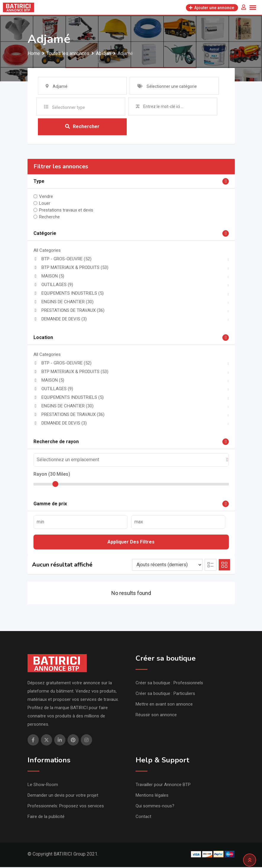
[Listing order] (167, 566)
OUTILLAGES (53, 285)
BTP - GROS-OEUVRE (62, 260)
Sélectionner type (69, 107)
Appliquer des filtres (131, 543)
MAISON (49, 277)
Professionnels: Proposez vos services (66, 807)
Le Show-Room (43, 785)
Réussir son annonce (156, 716)
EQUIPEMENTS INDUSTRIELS (69, 294)
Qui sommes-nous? (155, 807)
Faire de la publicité (46, 817)
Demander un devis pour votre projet (63, 796)
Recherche (49, 218)
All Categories (47, 251)
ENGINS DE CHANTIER (64, 303)
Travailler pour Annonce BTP (163, 785)
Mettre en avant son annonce (164, 705)
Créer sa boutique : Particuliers (165, 694)
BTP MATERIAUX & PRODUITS (71, 268)
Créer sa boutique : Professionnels (169, 684)
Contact (143, 817)
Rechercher (82, 127)
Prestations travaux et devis (66, 211)
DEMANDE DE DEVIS (60, 320)
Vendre (46, 197)
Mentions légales (152, 796)
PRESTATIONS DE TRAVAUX (69, 311)
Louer (45, 204)
